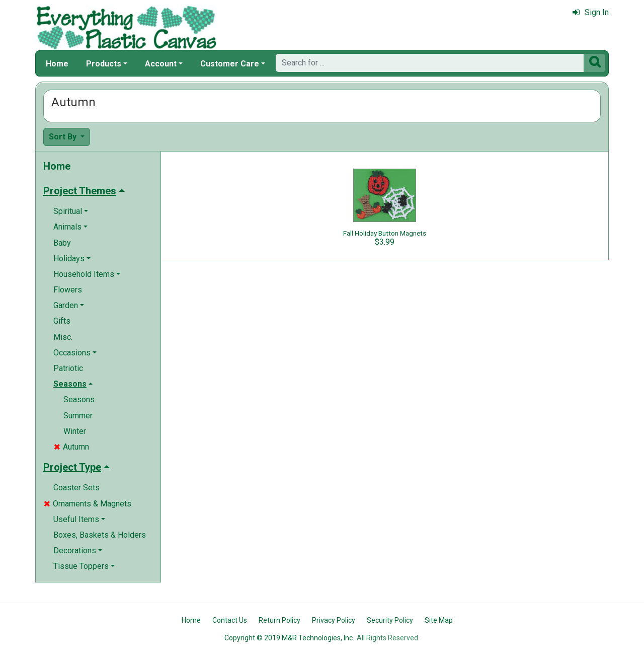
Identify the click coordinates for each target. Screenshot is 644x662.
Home (57, 64)
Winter (75, 431)
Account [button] (161, 64)
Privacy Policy (334, 620)
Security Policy (390, 620)
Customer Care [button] (230, 64)
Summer (78, 416)
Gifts (62, 321)
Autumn (71, 447)
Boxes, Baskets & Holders (100, 535)
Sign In (591, 12)
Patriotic (68, 368)
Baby (62, 243)
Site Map (439, 620)
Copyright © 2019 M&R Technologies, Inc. (289, 638)
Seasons (79, 399)
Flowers (68, 290)
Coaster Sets (76, 488)
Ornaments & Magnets (88, 504)
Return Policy (279, 620)
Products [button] (104, 64)
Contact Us (230, 620)
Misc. (63, 337)
